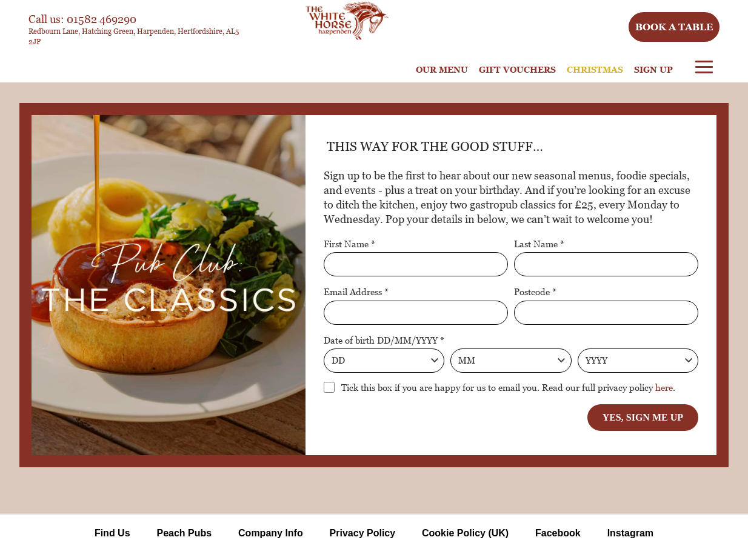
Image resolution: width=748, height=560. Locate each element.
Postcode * (535, 292)
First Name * (349, 244)
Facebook (558, 533)
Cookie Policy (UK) (465, 533)
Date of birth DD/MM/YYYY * (384, 340)
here (664, 387)
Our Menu (442, 69)
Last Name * (539, 244)
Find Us (112, 533)
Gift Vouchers (517, 69)
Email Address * (356, 292)
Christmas (595, 69)
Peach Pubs (184, 533)
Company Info (271, 533)
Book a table (674, 27)
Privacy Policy (363, 533)
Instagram (630, 533)
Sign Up (653, 69)
